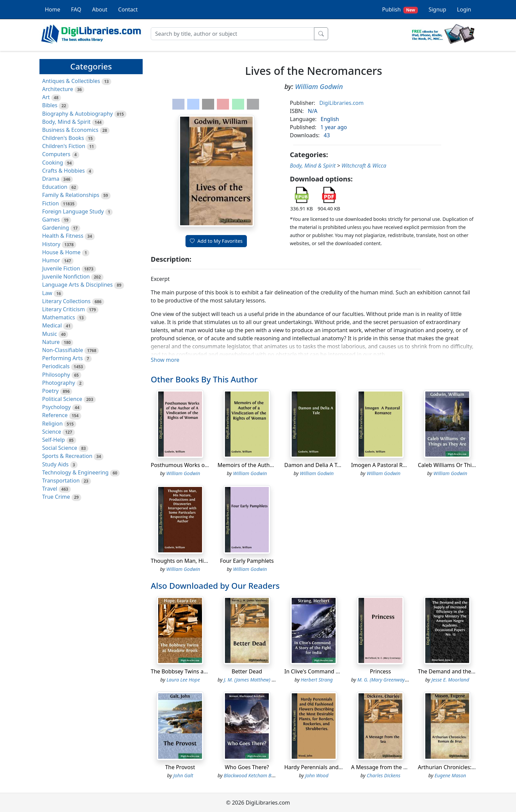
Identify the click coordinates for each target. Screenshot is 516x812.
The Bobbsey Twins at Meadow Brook (198, 671)
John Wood (317, 775)
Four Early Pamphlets (247, 561)
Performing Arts (62, 358)
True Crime (56, 497)
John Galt (183, 775)
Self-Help (53, 440)
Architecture (58, 89)
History (51, 244)
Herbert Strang (317, 680)
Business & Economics (70, 130)
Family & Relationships (71, 195)
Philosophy (56, 375)
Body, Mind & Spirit (66, 122)
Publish (400, 10)
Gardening (56, 228)
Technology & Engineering (75, 472)
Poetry (50, 391)
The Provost (180, 767)
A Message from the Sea (382, 767)
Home (53, 9)
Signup (437, 9)
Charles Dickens (383, 775)
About (100, 9)
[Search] (233, 34)
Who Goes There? (247, 767)
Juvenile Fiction (61, 268)
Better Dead (247, 671)
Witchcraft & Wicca (364, 166)
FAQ (76, 9)
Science (52, 432)
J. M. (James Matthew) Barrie (254, 680)
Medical (52, 325)
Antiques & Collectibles (71, 81)
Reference (55, 415)
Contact (128, 9)
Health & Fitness (63, 236)
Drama (51, 179)
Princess (380, 671)
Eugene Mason (450, 775)
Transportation (61, 481)
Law (47, 293)
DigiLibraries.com (341, 103)
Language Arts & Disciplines (77, 285)
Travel (50, 489)
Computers (56, 154)
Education (55, 187)
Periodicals (56, 366)
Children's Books (63, 138)
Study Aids (55, 464)
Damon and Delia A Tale (314, 465)
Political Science (62, 399)
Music (50, 334)
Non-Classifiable (63, 350)
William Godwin (319, 86)
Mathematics (59, 317)
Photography (59, 383)
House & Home (61, 252)
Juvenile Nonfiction (66, 277)
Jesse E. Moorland (450, 680)
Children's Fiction (64, 146)
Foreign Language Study (73, 211)
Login (464, 9)
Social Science (60, 448)
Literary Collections (66, 301)
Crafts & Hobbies (63, 171)
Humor (51, 260)
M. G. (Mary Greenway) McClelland (394, 680)
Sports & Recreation (67, 456)
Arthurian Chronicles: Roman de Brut (464, 767)
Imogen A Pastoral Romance (387, 465)
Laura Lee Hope (183, 680)
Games (51, 220)
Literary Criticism (64, 309)
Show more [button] (165, 360)
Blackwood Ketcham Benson (254, 775)
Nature (51, 342)
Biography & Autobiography (77, 114)
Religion (52, 424)
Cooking (53, 163)
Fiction (51, 203)
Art (46, 97)
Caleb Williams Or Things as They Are (465, 465)
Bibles (50, 105)
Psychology (56, 407)
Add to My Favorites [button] (216, 241)
